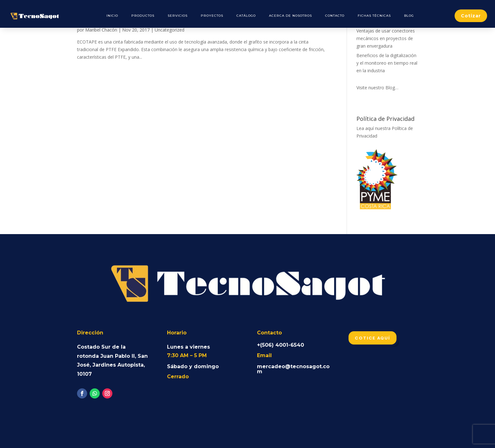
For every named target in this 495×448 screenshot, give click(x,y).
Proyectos (212, 16)
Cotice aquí (373, 338)
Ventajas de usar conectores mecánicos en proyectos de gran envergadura (386, 38)
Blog (409, 16)
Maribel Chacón (101, 30)
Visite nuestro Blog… (377, 88)
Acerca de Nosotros (290, 16)
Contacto (335, 16)
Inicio (112, 16)
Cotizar (471, 16)
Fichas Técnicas (374, 16)
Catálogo (246, 16)
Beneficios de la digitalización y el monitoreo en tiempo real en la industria (387, 63)
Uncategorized (170, 30)
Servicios (178, 16)
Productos (143, 16)
